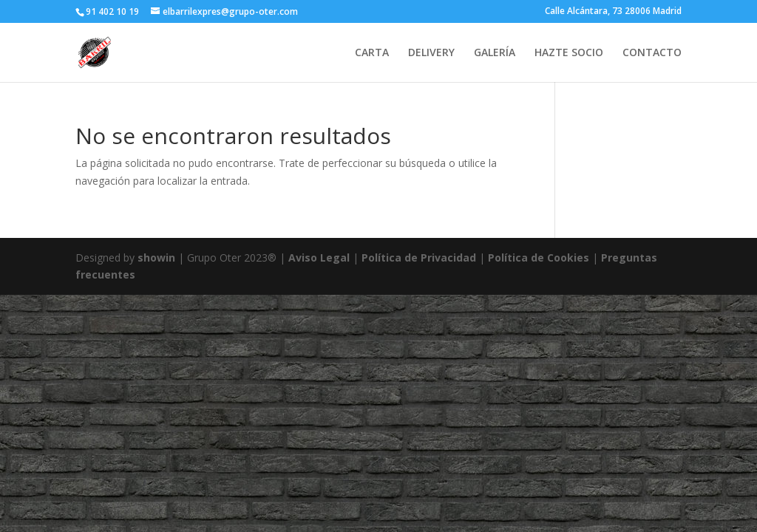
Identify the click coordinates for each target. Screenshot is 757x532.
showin (156, 258)
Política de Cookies (540, 258)
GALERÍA (495, 53)
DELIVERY (431, 53)
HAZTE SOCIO (569, 53)
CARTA (372, 53)
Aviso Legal (319, 258)
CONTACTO (652, 53)
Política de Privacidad (419, 258)
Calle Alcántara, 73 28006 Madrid (613, 12)
